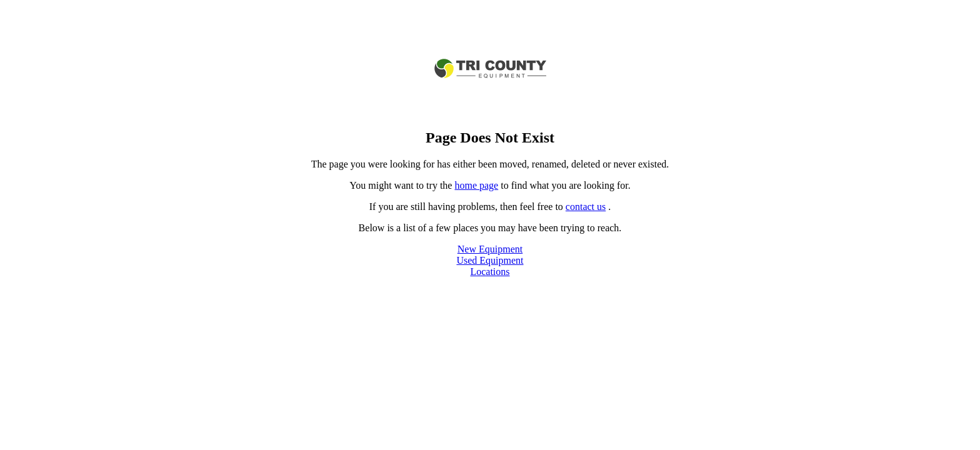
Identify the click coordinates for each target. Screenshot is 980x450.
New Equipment (490, 249)
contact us (586, 207)
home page (476, 185)
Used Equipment (490, 260)
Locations (490, 272)
